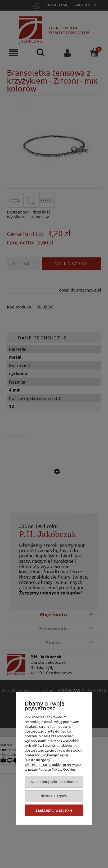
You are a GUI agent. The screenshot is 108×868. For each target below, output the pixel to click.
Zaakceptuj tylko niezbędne (54, 782)
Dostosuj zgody (54, 796)
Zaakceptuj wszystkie (54, 810)
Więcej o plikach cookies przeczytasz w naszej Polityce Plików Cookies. (53, 767)
